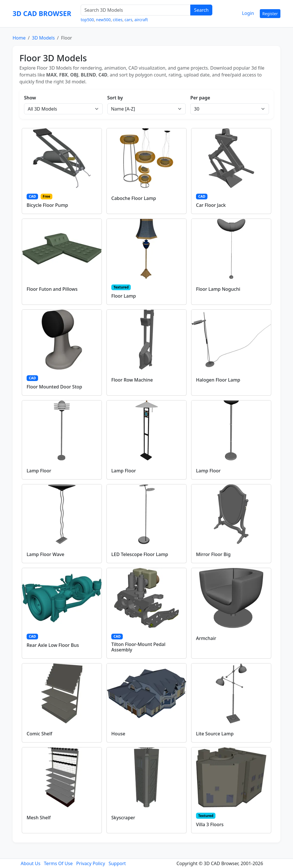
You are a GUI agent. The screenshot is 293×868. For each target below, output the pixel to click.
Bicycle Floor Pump (47, 205)
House (118, 734)
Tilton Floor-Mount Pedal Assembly (138, 647)
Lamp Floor (39, 471)
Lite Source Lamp (215, 734)
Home (19, 38)
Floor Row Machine (132, 380)
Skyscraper (123, 818)
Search (201, 10)
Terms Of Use (58, 863)
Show (30, 98)
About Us (30, 863)
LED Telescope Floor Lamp (140, 554)
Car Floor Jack (211, 205)
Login (248, 13)
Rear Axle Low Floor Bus (53, 645)
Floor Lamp (124, 296)
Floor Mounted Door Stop (54, 387)
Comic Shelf (39, 734)
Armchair (206, 638)
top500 (87, 20)
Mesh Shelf (39, 818)
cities (118, 20)
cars (128, 20)
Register (270, 14)
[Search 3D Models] (136, 10)
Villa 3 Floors (210, 824)
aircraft (141, 20)
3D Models (43, 38)
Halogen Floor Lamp (218, 380)
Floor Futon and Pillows (52, 289)
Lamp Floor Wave (45, 554)
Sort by (115, 98)
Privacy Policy (91, 863)
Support (117, 863)
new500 (103, 20)
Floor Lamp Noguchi (218, 289)
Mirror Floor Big (213, 554)
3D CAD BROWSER (42, 13)
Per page (200, 98)
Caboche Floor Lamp (134, 198)
